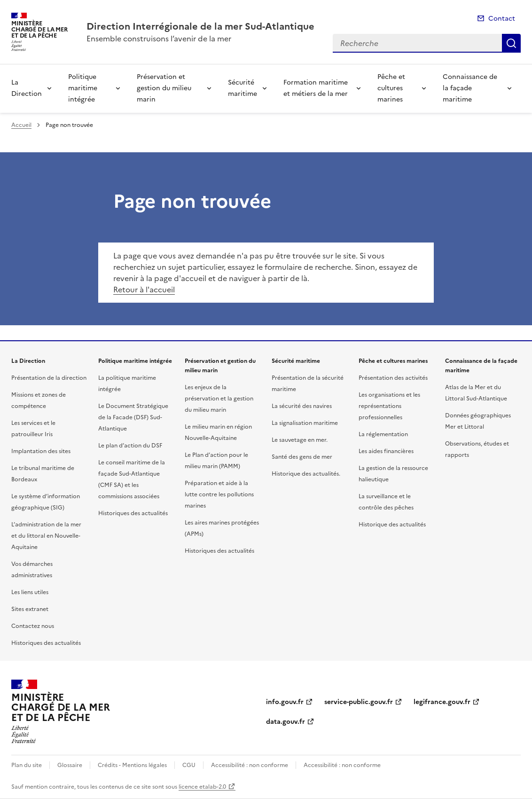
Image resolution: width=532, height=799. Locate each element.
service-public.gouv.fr (359, 702)
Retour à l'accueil (144, 290)
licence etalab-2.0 (202, 787)
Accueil (21, 125)
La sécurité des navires (302, 406)
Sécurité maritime (243, 88)
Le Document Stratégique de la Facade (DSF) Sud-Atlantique (133, 417)
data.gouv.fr (286, 722)
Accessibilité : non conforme (250, 765)
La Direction (27, 88)
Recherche (511, 43)
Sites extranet (30, 609)
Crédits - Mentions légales (132, 765)
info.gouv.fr (285, 702)
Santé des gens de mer (302, 457)
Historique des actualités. (306, 474)
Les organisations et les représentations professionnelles (389, 406)
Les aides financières (386, 451)
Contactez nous (33, 626)
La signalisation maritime (305, 423)
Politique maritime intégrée (83, 88)
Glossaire (70, 765)
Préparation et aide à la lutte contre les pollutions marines (219, 494)
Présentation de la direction (49, 378)
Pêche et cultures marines (391, 88)
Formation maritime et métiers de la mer (316, 88)
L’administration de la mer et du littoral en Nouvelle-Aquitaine (46, 536)
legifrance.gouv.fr (442, 702)
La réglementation (383, 434)
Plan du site (27, 765)
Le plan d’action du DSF (130, 446)
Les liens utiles (30, 592)
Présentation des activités (393, 378)
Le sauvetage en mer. (300, 440)
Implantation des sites (41, 451)
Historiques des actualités (46, 643)
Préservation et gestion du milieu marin (164, 88)
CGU (189, 765)
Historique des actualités (392, 525)
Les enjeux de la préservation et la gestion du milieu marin (219, 399)
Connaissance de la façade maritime (470, 88)
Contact (502, 19)
